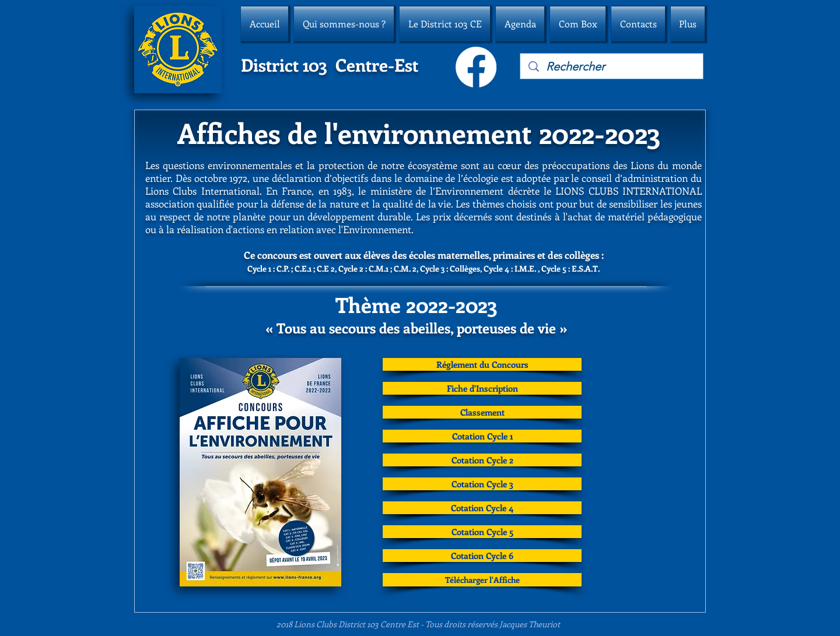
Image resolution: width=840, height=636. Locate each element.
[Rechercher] (612, 66)
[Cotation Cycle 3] (482, 484)
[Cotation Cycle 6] (482, 556)
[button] (344, 24)
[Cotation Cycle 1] (482, 436)
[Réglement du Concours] (482, 364)
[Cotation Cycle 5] (482, 532)
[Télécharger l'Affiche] (482, 580)
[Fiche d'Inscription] (482, 388)
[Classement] (482, 412)
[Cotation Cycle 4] (482, 508)
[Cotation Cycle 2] (482, 460)
